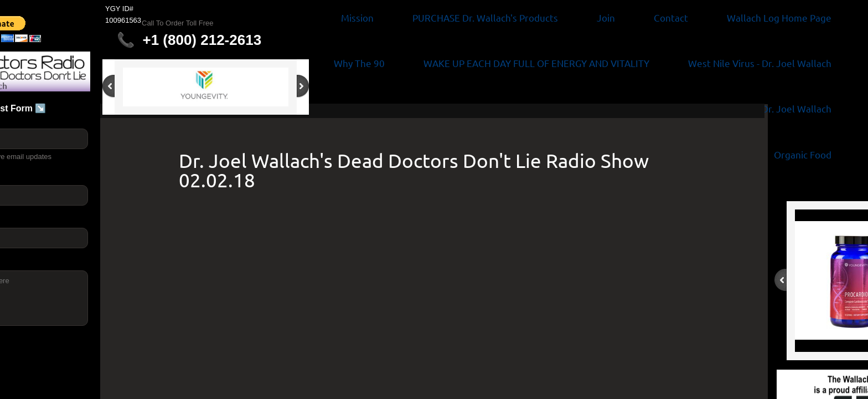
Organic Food (803, 154)
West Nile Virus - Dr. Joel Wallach (760, 63)
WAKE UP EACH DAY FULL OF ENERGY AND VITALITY (536, 63)
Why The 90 (359, 63)
